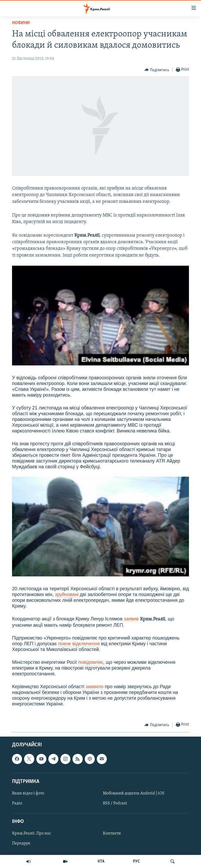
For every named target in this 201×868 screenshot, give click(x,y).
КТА (101, 861)
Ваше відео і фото (28, 793)
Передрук (21, 844)
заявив (131, 619)
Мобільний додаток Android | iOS (134, 793)
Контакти (112, 834)
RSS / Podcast (115, 803)
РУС (136, 861)
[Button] (157, 70)
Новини (21, 23)
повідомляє (91, 662)
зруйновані (67, 594)
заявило (94, 687)
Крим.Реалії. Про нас (32, 834)
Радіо (17, 803)
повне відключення (79, 644)
